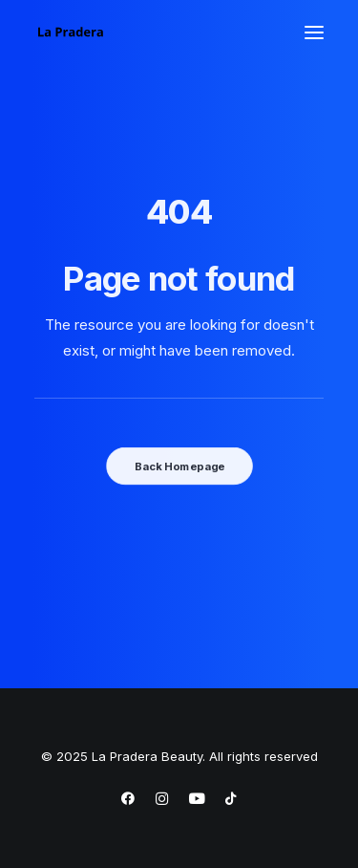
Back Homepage (179, 466)
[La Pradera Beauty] (71, 33)
